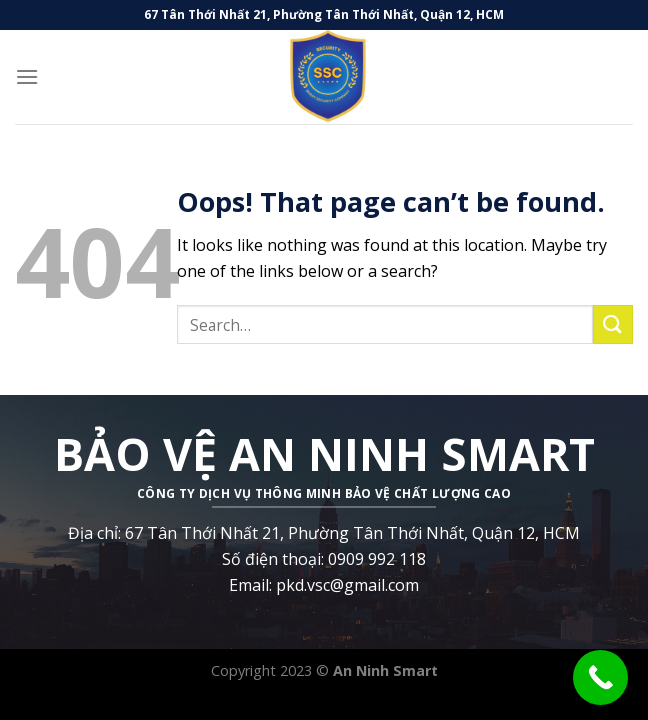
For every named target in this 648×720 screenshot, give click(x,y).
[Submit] (613, 324)
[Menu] (27, 76)
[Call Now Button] (600, 677)
